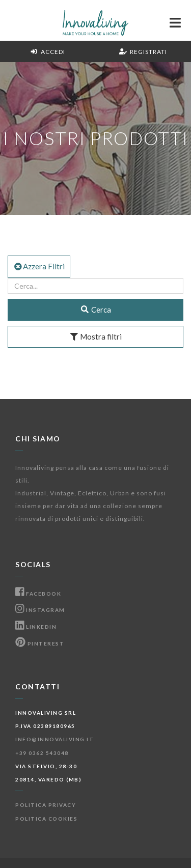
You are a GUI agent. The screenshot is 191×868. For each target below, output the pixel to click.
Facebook (38, 594)
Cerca (95, 310)
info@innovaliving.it (54, 739)
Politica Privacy (46, 805)
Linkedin (36, 627)
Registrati (143, 52)
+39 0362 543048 (42, 753)
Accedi (48, 52)
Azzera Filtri (39, 266)
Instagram (40, 610)
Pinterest (40, 643)
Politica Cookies (46, 819)
